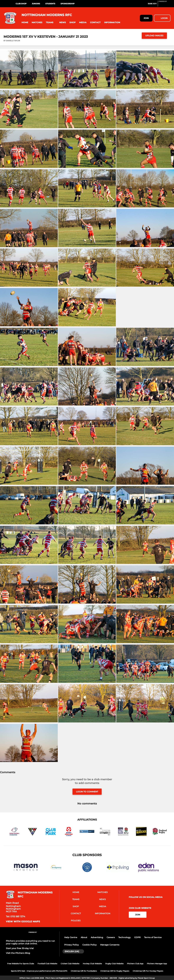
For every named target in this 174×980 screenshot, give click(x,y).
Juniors (36, 4)
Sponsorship (68, 4)
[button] (25, 22)
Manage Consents (110, 945)
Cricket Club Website (70, 964)
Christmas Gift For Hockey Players (148, 971)
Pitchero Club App (135, 964)
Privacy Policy (72, 945)
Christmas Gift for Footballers (84, 971)
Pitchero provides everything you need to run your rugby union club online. (30, 942)
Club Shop (21, 4)
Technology (124, 937)
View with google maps (23, 922)
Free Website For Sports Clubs (21, 964)
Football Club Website (47, 964)
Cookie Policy (90, 945)
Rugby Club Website (114, 964)
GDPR (137, 937)
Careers (111, 937)
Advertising (97, 937)
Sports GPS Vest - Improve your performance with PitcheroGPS (39, 971)
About (84, 937)
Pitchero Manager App (157, 964)
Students (50, 4)
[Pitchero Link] (165, 5)
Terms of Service (153, 937)
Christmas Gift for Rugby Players (115, 971)
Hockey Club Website (92, 964)
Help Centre (71, 937)
